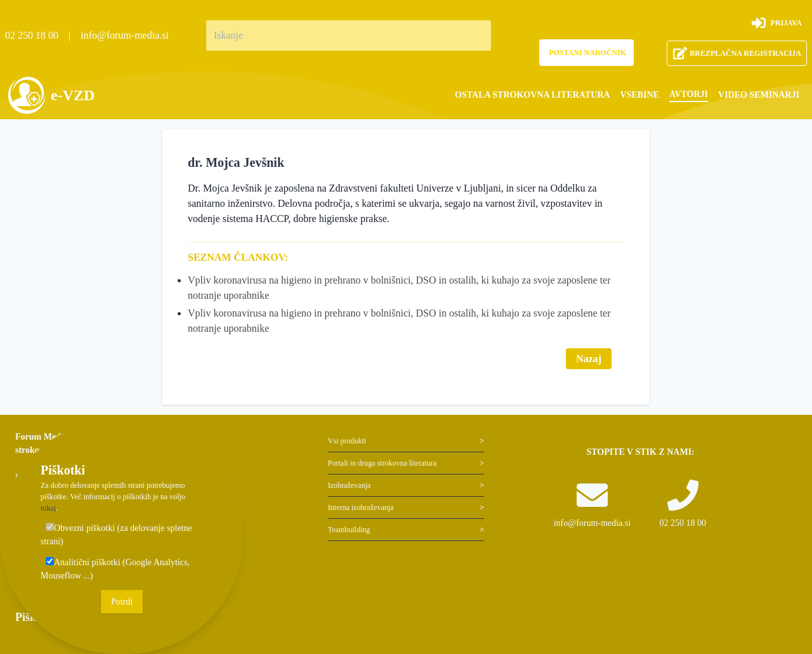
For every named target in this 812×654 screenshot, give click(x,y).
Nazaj (589, 359)
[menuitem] (533, 95)
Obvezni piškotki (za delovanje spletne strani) (116, 534)
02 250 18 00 (32, 35)
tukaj (48, 508)
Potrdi (122, 602)
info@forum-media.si (125, 35)
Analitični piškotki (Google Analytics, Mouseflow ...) (115, 569)
